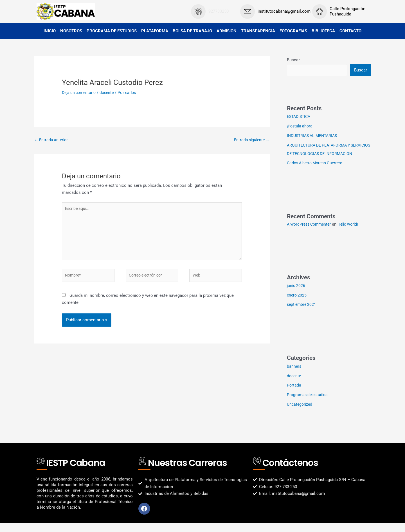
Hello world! (353, 233)
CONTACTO (350, 31)
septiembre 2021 (302, 313)
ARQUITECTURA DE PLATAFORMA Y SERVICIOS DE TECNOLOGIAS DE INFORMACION (321, 154)
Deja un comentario (80, 93)
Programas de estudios (309, 404)
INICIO (50, 31)
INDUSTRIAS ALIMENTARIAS (314, 136)
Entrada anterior (52, 140)
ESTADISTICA (300, 117)
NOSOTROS (71, 31)
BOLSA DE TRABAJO (192, 31)
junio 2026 (297, 295)
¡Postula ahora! (301, 127)
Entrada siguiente (250, 140)
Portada (294, 394)
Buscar (293, 60)
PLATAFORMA (155, 31)
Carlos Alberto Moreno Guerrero (317, 172)
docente (110, 93)
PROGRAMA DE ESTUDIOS (112, 31)
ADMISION (227, 31)
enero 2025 (297, 304)
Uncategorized (300, 413)
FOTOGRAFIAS (293, 31)
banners (294, 375)
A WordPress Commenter (311, 233)
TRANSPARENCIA (258, 31)
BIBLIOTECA (323, 31)
